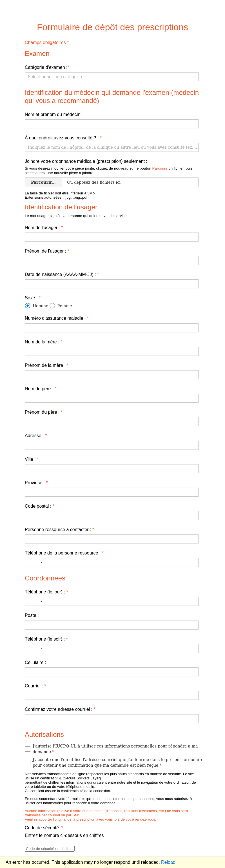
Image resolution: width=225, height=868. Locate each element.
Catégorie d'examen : (47, 67)
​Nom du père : (41, 389)
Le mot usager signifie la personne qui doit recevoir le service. (76, 216)
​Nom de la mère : (44, 342)
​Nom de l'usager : (44, 228)
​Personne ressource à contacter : (59, 530)
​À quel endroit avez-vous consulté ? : (63, 138)
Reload (168, 862)
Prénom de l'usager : (47, 251)
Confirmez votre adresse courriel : (60, 709)
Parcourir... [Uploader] (43, 182)
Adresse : (36, 436)
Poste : (32, 615)
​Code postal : (40, 506)
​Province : (36, 483)
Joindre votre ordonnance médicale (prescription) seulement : (87, 161)
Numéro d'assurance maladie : (57, 318)
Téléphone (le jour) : (46, 592)
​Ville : (32, 459)
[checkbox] (112, 749)
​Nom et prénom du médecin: (53, 114)
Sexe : (33, 298)
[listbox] (112, 77)
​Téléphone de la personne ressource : (64, 553)
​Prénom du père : (44, 412)
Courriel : (35, 686)
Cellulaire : (35, 662)
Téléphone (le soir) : (46, 639)
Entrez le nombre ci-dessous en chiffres (64, 835)
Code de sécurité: (44, 828)
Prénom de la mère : (47, 365)
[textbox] (112, 124)
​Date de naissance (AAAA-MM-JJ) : (62, 274)
